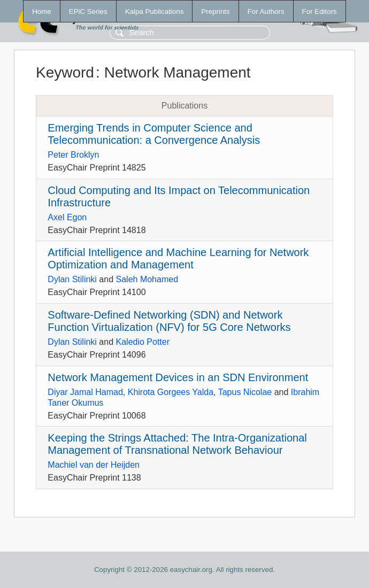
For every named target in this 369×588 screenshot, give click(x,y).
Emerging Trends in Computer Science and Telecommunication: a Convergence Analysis (154, 134)
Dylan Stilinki (72, 279)
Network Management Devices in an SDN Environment (178, 377)
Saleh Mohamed (147, 279)
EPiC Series (88, 11)
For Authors (266, 11)
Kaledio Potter (143, 342)
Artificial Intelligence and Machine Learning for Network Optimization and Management (178, 258)
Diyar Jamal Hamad (85, 392)
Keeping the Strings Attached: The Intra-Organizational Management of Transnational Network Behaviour (177, 444)
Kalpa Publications (155, 11)
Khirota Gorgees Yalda (171, 392)
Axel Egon (67, 217)
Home (42, 11)
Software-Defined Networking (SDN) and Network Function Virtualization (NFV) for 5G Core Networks (169, 321)
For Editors (320, 11)
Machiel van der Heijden (94, 465)
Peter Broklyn (73, 155)
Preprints (215, 11)
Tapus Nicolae (245, 392)
